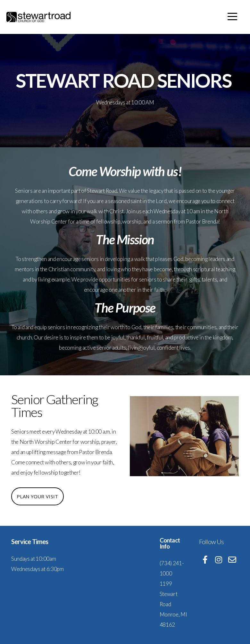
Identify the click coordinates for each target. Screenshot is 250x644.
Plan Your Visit (37, 496)
